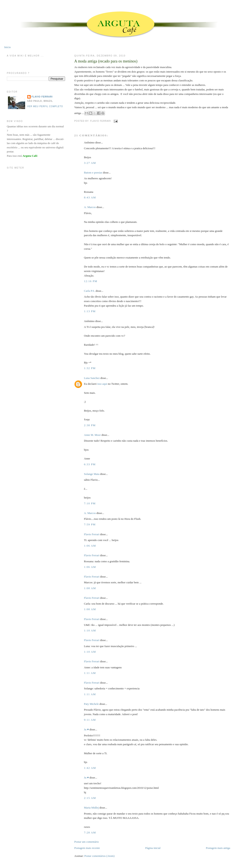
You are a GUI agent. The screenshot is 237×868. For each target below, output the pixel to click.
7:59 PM (90, 524)
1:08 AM (90, 588)
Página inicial (153, 848)
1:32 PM (90, 368)
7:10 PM (90, 503)
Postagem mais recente (87, 848)
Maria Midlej (91, 808)
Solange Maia (92, 474)
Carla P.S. (89, 291)
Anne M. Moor (92, 435)
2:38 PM (90, 425)
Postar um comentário (87, 842)
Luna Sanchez (92, 378)
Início (8, 47)
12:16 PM (91, 281)
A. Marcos (90, 207)
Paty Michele (91, 704)
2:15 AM (90, 798)
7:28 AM (90, 832)
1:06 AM (90, 546)
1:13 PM (90, 311)
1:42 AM (90, 768)
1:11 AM (90, 673)
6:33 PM (90, 464)
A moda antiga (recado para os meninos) (106, 61)
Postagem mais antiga (218, 848)
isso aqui (102, 384)
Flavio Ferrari (92, 534)
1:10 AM (90, 630)
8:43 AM (90, 197)
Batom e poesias (93, 173)
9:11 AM (90, 720)
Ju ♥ (86, 729)
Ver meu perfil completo (45, 106)
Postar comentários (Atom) (100, 856)
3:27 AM (90, 163)
